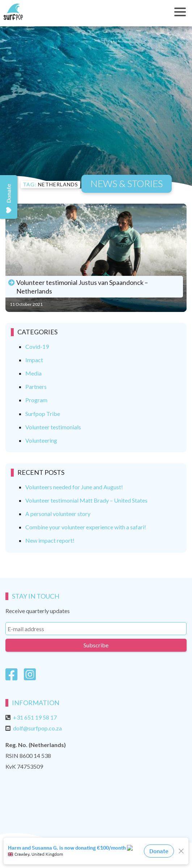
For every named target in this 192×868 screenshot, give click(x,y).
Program (36, 400)
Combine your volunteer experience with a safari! (86, 527)
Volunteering (41, 440)
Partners (36, 387)
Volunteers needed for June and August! (74, 487)
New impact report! (50, 540)
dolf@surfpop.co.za (37, 728)
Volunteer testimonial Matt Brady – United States (86, 500)
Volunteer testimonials (53, 427)
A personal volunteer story (58, 514)
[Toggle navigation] (180, 12)
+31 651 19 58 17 (35, 717)
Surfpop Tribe (43, 414)
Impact (34, 360)
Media (33, 373)
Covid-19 (37, 346)
